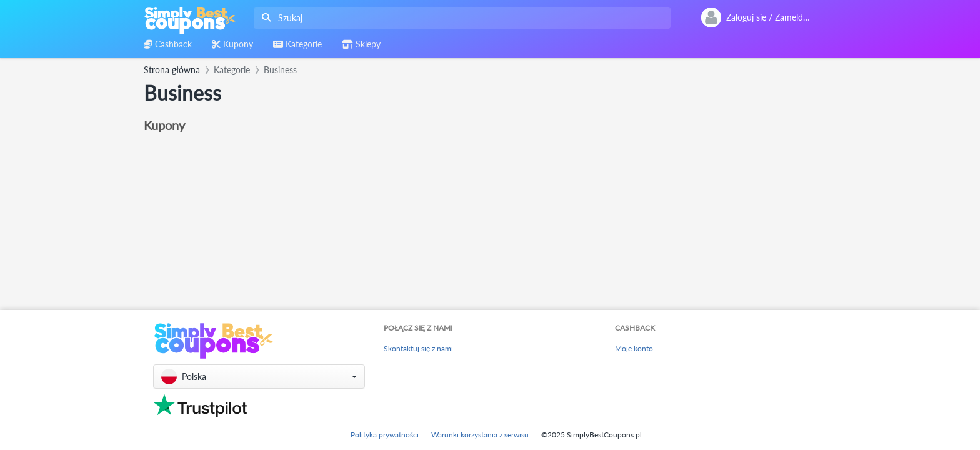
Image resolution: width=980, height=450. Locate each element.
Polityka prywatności (385, 435)
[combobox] (460, 18)
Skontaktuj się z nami (418, 348)
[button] (259, 377)
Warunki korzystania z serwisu (480, 435)
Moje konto (634, 348)
